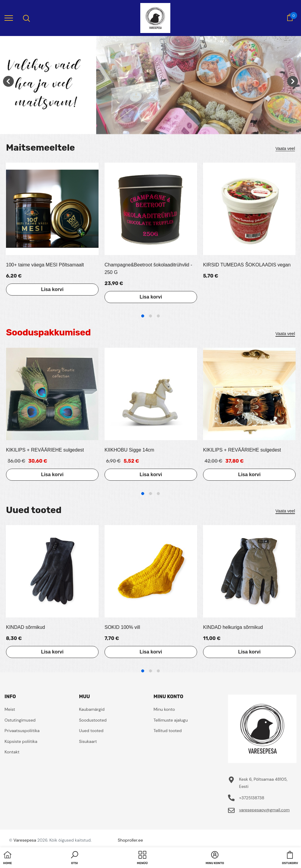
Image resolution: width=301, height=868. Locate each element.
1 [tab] (143, 316)
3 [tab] (158, 316)
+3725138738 (252, 798)
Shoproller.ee (130, 840)
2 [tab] (150, 316)
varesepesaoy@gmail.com (265, 810)
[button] (74, 858)
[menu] (9, 18)
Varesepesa (25, 840)
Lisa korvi (52, 289)
